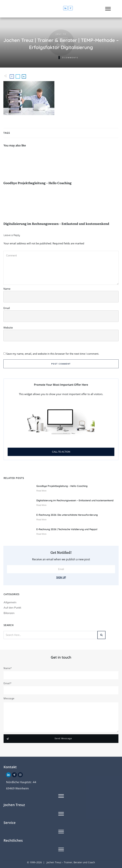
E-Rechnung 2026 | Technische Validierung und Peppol (67, 529)
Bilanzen (9, 613)
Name (7, 289)
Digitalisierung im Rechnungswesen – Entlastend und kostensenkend (61, 211)
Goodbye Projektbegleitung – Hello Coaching (61, 170)
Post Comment (61, 364)
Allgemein (10, 602)
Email (7, 308)
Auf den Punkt (12, 608)
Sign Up (61, 577)
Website (8, 328)
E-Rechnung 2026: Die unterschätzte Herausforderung (67, 515)
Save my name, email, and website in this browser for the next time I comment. (53, 354)
